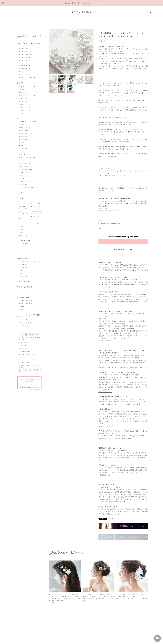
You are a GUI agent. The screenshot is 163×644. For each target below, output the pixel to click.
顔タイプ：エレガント (26, 54)
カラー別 (22, 307)
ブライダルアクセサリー (107, 316)
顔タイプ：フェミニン (26, 51)
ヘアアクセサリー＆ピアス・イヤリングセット (30, 217)
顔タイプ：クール (25, 60)
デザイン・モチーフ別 (26, 304)
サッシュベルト (24, 235)
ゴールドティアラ (25, 110)
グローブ (22, 229)
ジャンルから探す (24, 297)
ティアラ (20, 83)
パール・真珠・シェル (26, 134)
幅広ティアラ (23, 98)
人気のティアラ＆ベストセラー (29, 86)
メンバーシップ (24, 345)
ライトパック (23, 320)
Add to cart (123, 242)
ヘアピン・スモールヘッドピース (29, 78)
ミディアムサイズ (25, 128)
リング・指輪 (23, 276)
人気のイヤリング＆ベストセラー (29, 157)
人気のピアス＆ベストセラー (28, 122)
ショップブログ (24, 342)
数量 (100, 229)
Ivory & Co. (23, 247)
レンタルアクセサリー (25, 241)
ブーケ (21, 232)
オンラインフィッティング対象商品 (29, 316)
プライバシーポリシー (26, 351)
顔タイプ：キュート (25, 48)
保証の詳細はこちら (105, 392)
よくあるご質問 (24, 362)
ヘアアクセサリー (24, 66)
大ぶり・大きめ (24, 131)
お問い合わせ (23, 348)
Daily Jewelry (23, 258)
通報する (112, 519)
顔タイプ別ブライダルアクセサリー (29, 44)
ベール (21, 226)
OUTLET (20, 292)
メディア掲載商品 (24, 282)
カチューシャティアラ (26, 101)
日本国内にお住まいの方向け (123, 249)
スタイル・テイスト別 (26, 300)
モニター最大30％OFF (26, 287)
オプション (23, 253)
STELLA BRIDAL (24, 244)
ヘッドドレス (23, 72)
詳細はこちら (103, 208)
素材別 (21, 310)
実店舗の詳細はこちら (106, 341)
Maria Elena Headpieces (27, 250)
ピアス (20, 119)
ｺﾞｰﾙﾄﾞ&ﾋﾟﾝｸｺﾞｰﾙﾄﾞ (26, 146)
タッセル (22, 143)
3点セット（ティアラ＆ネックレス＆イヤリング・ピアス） (30, 212)
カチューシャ (23, 75)
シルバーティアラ (25, 107)
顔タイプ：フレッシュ (26, 57)
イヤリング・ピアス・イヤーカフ (29, 261)
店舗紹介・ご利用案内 (106, 426)
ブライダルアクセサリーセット (29, 203)
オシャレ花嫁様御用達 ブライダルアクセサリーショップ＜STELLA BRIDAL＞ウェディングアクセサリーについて (30, 337)
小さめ (21, 125)
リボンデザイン (24, 137)
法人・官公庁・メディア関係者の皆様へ (30, 371)
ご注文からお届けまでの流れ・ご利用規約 (30, 366)
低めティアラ (23, 104)
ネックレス (21, 193)
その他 (21, 273)
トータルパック (24, 326)
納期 (100, 220)
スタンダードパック (25, 323)
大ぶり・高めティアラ (26, 92)
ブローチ (22, 270)
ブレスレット (22, 198)
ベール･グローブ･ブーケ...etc (28, 223)
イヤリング (21, 154)
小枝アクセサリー (25, 69)
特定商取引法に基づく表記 (27, 354)
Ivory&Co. (22, 89)
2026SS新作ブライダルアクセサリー (29, 37)
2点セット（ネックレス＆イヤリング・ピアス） (30, 207)
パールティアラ (24, 113)
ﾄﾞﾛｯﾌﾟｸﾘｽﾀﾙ (23, 149)
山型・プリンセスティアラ (27, 95)
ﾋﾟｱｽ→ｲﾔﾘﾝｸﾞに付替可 (26, 187)
